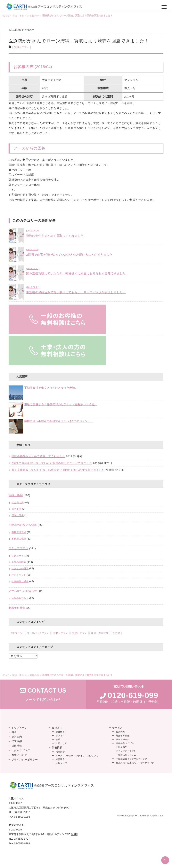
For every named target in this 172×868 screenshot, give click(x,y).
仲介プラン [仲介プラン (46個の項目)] (16, 633)
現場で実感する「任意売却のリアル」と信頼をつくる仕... (61, 404)
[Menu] (164, 7)
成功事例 (16, 509)
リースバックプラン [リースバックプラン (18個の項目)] (38, 633)
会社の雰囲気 (19, 562)
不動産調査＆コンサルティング (132, 759)
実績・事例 (18, 16)
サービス (117, 728)
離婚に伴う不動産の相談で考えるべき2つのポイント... (59, 421)
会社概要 (60, 732)
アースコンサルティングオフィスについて (77, 756)
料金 (14, 732)
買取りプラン (22, 47)
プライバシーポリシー (25, 760)
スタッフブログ (18, 548)
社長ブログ (61, 763)
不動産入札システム (126, 755)
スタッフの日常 (20, 568)
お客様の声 (33, 16)
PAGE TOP (165, 860)
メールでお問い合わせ (43, 694)
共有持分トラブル (125, 743)
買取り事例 (18, 515)
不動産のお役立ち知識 (23, 525)
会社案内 (17, 737)
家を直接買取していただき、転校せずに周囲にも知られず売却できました (58, 470)
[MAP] (68, 808)
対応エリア (61, 743)
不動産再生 (122, 747)
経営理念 (60, 759)
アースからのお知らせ (23, 591)
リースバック (123, 739)
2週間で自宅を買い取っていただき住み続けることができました (52, 463)
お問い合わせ (19, 755)
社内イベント (19, 575)
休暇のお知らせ (20, 598)
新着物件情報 (17, 608)
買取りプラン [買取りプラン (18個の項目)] (61, 633)
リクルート (18, 556)
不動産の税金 (19, 539)
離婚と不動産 (123, 736)
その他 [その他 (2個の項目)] (116, 633)
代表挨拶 (17, 741)
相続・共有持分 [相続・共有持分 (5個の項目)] (100, 633)
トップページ (19, 728)
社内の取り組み (20, 581)
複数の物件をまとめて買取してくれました (38, 456)
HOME (5, 16)
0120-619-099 (133, 695)
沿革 (58, 739)
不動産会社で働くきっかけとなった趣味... (51, 388)
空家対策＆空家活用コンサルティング (135, 763)
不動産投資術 (19, 532)
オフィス (60, 736)
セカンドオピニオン (126, 751)
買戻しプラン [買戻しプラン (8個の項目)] (80, 633)
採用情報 (17, 746)
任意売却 (120, 732)
